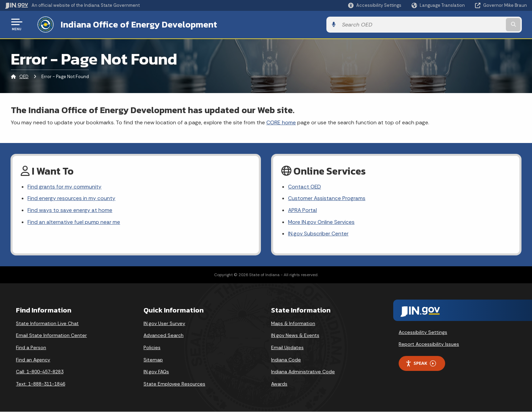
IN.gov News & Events (295, 336)
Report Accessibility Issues (429, 344)
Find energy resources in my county (71, 198)
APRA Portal (303, 210)
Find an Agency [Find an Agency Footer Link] (33, 360)
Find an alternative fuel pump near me (74, 222)
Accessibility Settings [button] (423, 333)
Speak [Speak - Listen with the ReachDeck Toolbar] (421, 364)
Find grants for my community (64, 186)
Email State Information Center (51, 336)
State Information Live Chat (47, 324)
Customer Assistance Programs (327, 198)
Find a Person (31, 348)
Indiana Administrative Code (303, 372)
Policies (152, 348)
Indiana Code (286, 360)
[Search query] (466, 24)
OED (24, 76)
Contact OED (305, 186)
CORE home (281, 122)
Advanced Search (164, 336)
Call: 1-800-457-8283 (40, 372)
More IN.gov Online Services (322, 222)
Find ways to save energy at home (70, 210)
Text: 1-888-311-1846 (41, 384)
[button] (375, 5)
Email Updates (287, 348)
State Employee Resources (174, 384)
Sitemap (153, 360)
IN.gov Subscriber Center (318, 234)
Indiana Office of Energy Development (133, 24)
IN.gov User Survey (164, 324)
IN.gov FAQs (156, 372)
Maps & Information (293, 324)
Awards (279, 384)
